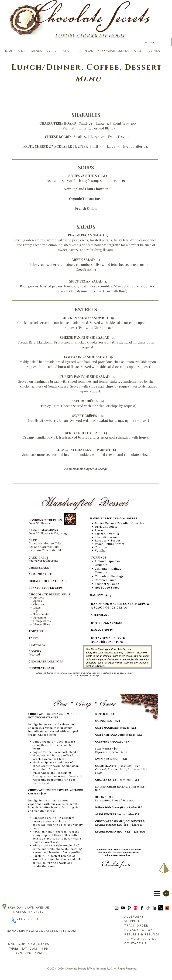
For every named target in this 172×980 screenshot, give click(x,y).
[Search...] (157, 42)
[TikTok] (148, 908)
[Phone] (14, 920)
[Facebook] (142, 908)
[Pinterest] (129, 908)
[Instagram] (117, 908)
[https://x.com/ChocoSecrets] (161, 908)
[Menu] (157, 893)
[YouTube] (123, 908)
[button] (22, 49)
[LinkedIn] (154, 908)
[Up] (166, 893)
